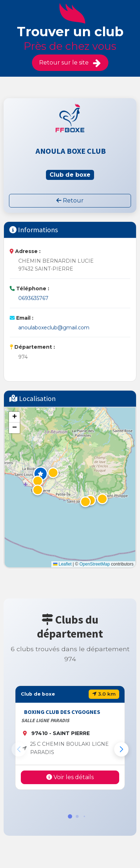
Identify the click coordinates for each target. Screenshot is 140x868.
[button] (41, 474)
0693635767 (33, 298)
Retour (70, 201)
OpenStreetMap (95, 564)
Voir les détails (70, 777)
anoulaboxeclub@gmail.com (54, 328)
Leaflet (62, 564)
